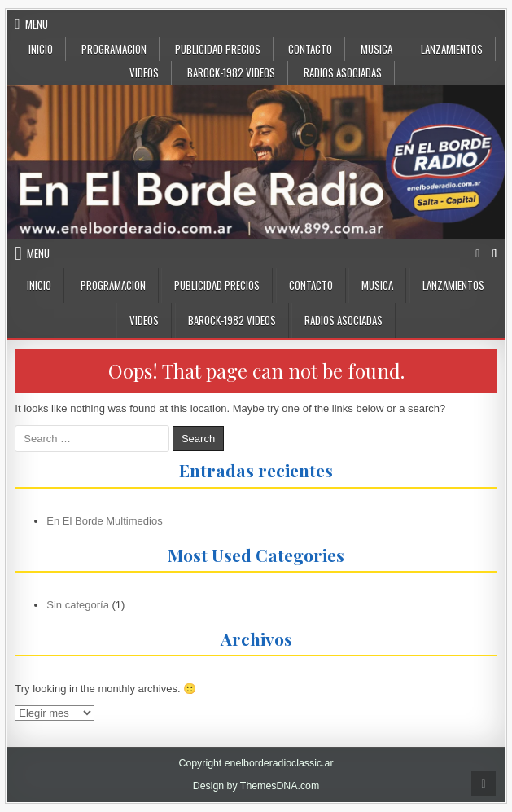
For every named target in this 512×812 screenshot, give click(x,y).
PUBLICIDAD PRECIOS (218, 49)
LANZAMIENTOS (452, 49)
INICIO (41, 49)
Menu (37, 24)
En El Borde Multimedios (104, 521)
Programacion (114, 49)
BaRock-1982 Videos (231, 72)
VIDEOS (144, 72)
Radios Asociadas (343, 72)
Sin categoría (78, 605)
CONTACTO (310, 49)
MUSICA (376, 49)
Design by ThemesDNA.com (256, 786)
